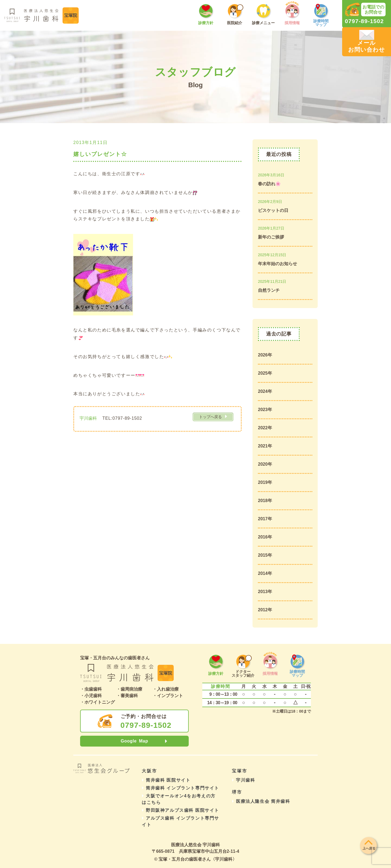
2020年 (265, 464)
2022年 (265, 428)
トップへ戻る (210, 417)
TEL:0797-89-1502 (122, 418)
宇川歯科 (245, 780)
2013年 (265, 592)
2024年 (265, 391)
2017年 (265, 519)
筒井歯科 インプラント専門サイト (182, 788)
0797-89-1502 (146, 725)
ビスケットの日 (273, 210)
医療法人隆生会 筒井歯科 (263, 801)
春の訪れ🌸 (269, 184)
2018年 (265, 501)
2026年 (265, 355)
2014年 (265, 573)
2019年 (265, 482)
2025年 (265, 373)
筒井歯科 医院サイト (168, 780)
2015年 (265, 555)
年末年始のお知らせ (278, 264)
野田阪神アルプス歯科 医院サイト (182, 810)
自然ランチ (269, 290)
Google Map (134, 741)
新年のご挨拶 (271, 237)
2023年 (265, 410)
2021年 (265, 446)
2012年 (265, 610)
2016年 (265, 537)
